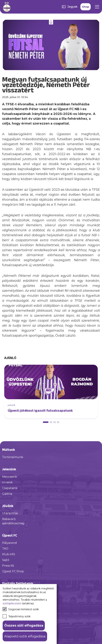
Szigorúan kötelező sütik (21, 609)
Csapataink (10, 488)
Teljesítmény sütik (17, 616)
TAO (5, 549)
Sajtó (6, 560)
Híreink (7, 482)
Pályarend (9, 543)
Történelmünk (13, 457)
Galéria (7, 494)
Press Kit (8, 566)
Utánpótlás (10, 513)
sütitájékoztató (12, 603)
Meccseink (10, 477)
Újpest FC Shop (13, 571)
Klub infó (9, 554)
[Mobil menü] (97, 7)
